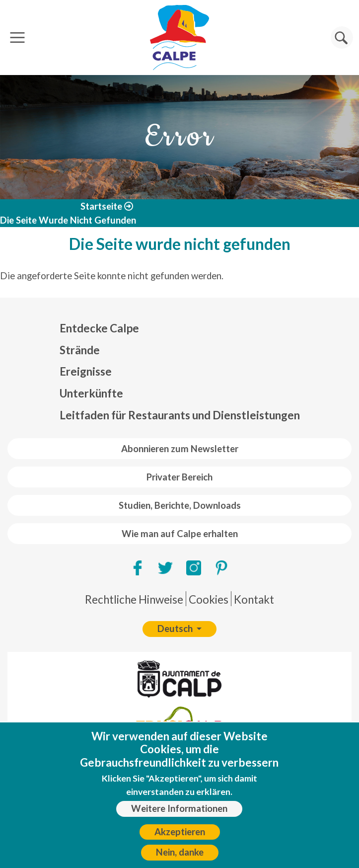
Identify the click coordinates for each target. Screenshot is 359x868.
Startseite (101, 206)
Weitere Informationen (179, 814)
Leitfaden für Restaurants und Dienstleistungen (180, 415)
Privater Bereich (179, 477)
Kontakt (254, 599)
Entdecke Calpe (99, 328)
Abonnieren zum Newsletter (180, 449)
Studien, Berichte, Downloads (180, 505)
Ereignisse (86, 371)
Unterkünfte (91, 393)
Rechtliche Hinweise (134, 599)
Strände (80, 350)
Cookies (209, 599)
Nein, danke (180, 858)
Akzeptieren (180, 837)
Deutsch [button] (176, 629)
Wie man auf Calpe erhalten (180, 534)
